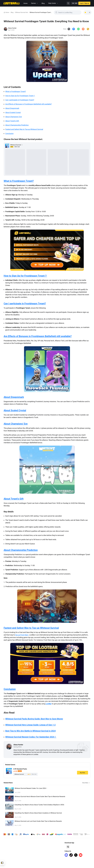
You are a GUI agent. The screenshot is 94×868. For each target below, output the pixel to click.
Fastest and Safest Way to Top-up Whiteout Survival (24, 129)
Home (25, 3)
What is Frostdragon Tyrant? (16, 91)
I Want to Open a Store (48, 849)
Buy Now (82, 773)
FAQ (24, 855)
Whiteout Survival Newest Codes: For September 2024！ (31, 737)
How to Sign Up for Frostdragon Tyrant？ (20, 96)
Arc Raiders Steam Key (10, 858)
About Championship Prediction (17, 125)
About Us (25, 846)
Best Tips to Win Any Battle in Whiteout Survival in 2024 (30, 731)
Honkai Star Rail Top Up (10, 849)
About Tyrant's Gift (12, 121)
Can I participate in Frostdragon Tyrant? (20, 100)
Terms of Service (27, 849)
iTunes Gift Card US (9, 855)
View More (86, 783)
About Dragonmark (12, 108)
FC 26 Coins (7, 852)
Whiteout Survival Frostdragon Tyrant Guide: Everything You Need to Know (41, 12)
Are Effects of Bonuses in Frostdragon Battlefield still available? (29, 104)
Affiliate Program (46, 846)
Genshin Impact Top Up (10, 846)
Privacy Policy (26, 852)
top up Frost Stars (22, 635)
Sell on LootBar (46, 852)
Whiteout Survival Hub (22, 12)
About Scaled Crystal (13, 112)
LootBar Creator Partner (48, 855)
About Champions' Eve (14, 117)
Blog (43, 3)
